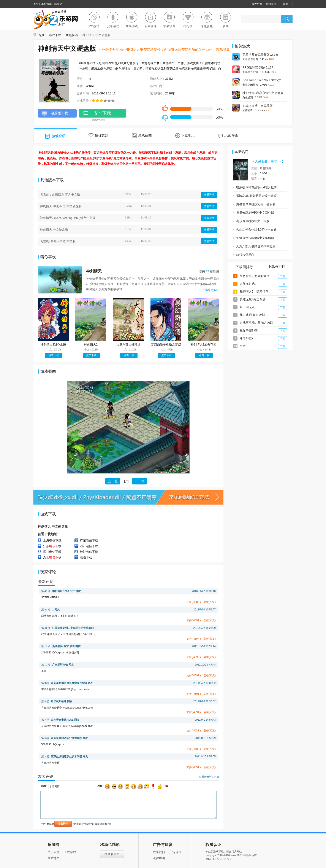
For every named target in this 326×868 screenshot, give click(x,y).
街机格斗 (271, 4)
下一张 (139, 481)
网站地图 (54, 858)
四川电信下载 (52, 552)
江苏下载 (52, 546)
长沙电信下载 (89, 552)
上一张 (113, 481)
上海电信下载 (52, 540)
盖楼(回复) (210, 602)
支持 (194, 602)
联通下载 (86, 557)
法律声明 (159, 858)
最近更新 (257, 4)
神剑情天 (94, 271)
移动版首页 (112, 854)
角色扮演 (72, 35)
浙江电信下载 (89, 546)
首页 (285, 4)
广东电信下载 (89, 540)
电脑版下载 (55, 114)
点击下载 (54, 355)
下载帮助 (70, 852)
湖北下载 (52, 557)
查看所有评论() (209, 777)
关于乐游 (54, 852)
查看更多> (211, 290)
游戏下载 (55, 35)
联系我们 (159, 852)
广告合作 (175, 852)
